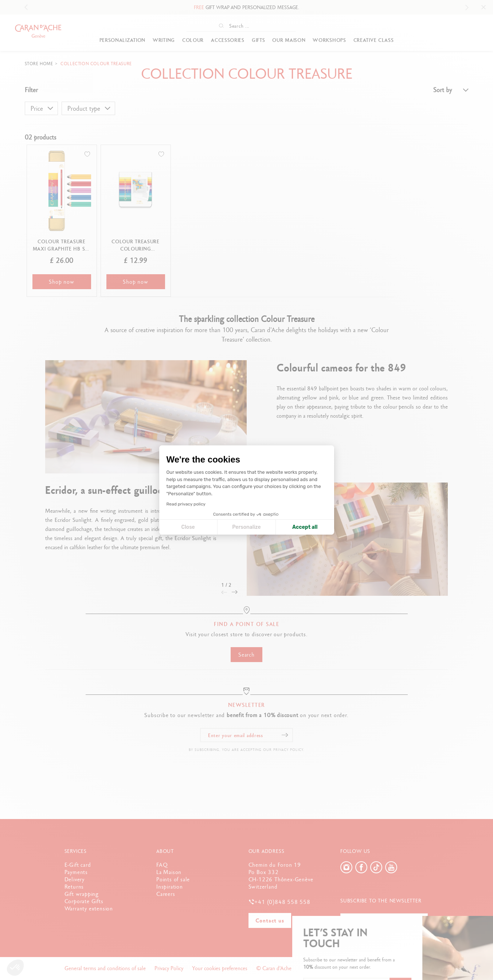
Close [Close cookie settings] (188, 527)
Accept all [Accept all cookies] (305, 527)
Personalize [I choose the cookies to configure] (246, 527)
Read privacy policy (186, 504)
